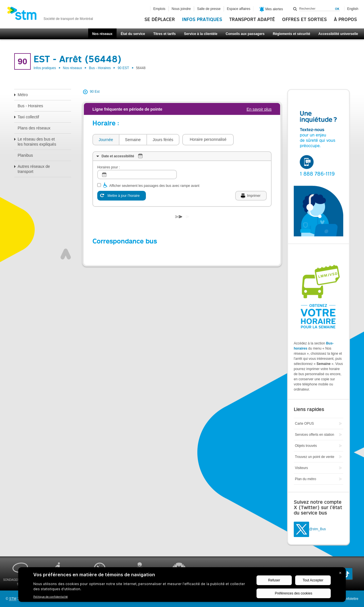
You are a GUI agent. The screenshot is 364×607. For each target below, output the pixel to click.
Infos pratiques (202, 20)
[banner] (50, 15)
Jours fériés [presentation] (163, 140)
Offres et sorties (304, 20)
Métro (23, 95)
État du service (133, 34)
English (353, 9)
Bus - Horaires (100, 68)
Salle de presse (209, 9)
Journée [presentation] (106, 140)
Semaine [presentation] (133, 140)
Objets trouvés (306, 446)
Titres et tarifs (165, 34)
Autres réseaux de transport (34, 169)
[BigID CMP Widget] (182, 586)
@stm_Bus (318, 529)
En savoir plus (259, 109)
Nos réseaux (102, 34)
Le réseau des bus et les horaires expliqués (37, 142)
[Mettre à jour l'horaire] (122, 196)
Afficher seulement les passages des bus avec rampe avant (154, 186)
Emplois (159, 9)
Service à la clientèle (201, 34)
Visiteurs (301, 468)
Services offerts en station (315, 435)
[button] (208, 140)
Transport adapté (252, 20)
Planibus (25, 155)
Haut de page (66, 254)
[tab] (106, 140)
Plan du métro (306, 479)
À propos (345, 20)
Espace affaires (239, 9)
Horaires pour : (108, 167)
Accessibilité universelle (338, 34)
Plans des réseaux (34, 128)
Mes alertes (271, 9)
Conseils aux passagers (245, 34)
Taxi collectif (28, 117)
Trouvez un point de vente (315, 457)
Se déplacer (160, 20)
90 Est (95, 92)
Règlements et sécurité (291, 34)
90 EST (123, 68)
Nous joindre (181, 9)
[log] (137, 175)
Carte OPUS (304, 424)
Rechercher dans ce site (295, 9)
